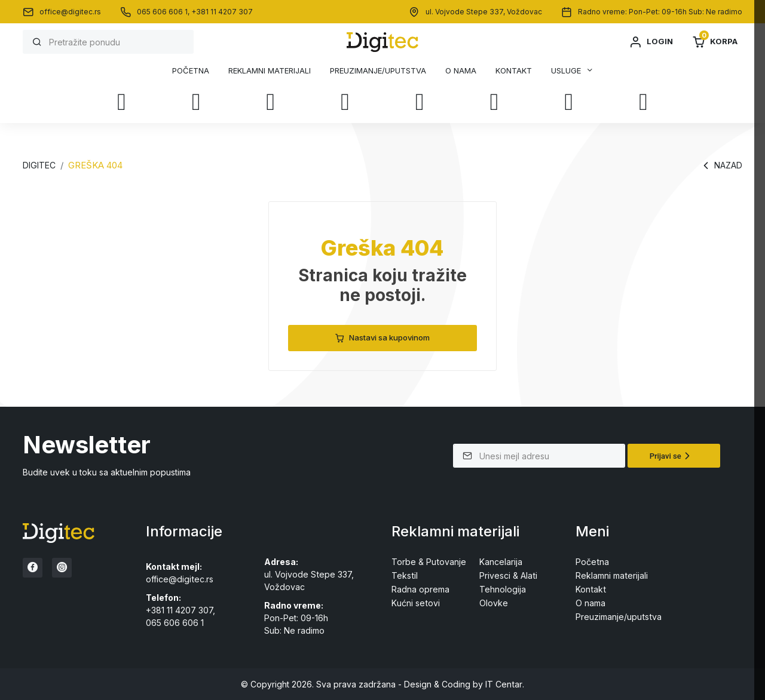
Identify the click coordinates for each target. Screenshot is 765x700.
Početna (191, 71)
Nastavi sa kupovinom (382, 338)
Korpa (715, 42)
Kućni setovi (415, 603)
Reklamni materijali (270, 71)
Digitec (39, 165)
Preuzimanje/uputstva (378, 71)
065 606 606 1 (175, 623)
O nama (461, 71)
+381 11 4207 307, (180, 610)
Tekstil (404, 575)
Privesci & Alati (508, 575)
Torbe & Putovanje (429, 562)
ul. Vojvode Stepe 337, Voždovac (484, 12)
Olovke (494, 603)
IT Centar (504, 684)
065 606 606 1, (164, 12)
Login (651, 42)
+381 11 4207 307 (222, 12)
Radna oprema (420, 589)
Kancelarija (501, 562)
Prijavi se (671, 456)
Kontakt (514, 71)
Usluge (566, 70)
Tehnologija (503, 589)
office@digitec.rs (70, 12)
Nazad (721, 165)
